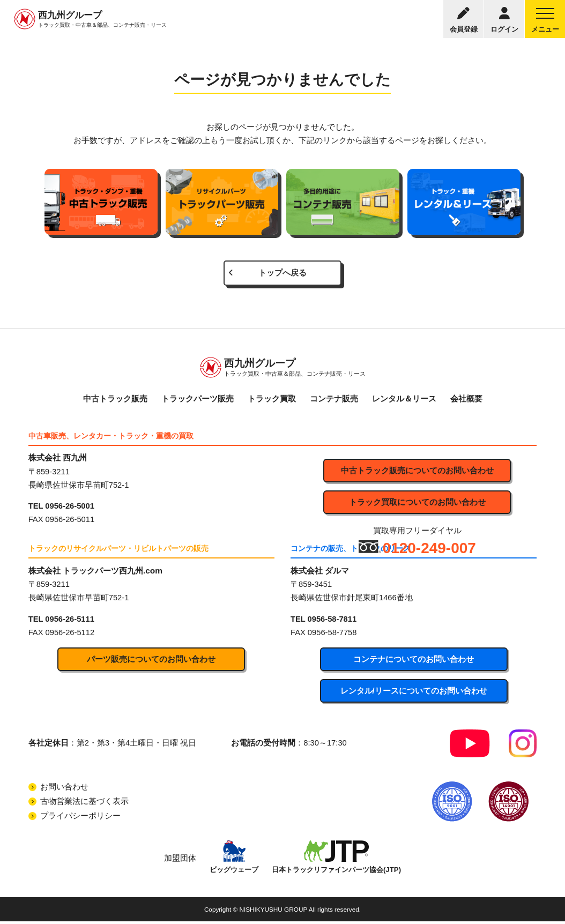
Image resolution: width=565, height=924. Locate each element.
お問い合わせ (64, 789)
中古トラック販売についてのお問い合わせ (417, 472)
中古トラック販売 (115, 400)
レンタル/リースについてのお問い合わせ (414, 692)
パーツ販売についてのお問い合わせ (151, 661)
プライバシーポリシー (80, 818)
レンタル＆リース (404, 400)
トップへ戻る (282, 273)
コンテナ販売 (334, 400)
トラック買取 (272, 400)
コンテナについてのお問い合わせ (414, 661)
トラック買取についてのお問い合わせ (417, 504)
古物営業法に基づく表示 (84, 803)
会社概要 (466, 400)
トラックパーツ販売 (198, 400)
